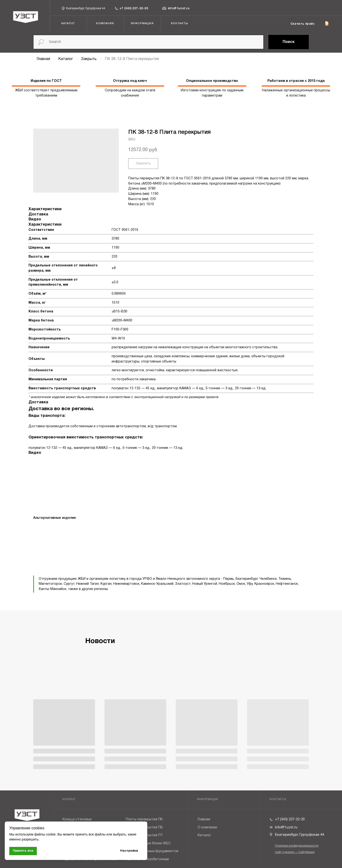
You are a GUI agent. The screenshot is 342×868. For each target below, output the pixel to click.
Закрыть (89, 59)
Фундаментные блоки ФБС (148, 843)
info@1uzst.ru (179, 8)
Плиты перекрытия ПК (144, 819)
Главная (43, 59)
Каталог (66, 59)
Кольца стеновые (77, 819)
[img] (116, 8)
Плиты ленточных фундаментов (152, 851)
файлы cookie (45, 834)
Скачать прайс (303, 24)
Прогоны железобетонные (147, 859)
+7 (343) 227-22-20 (134, 8)
